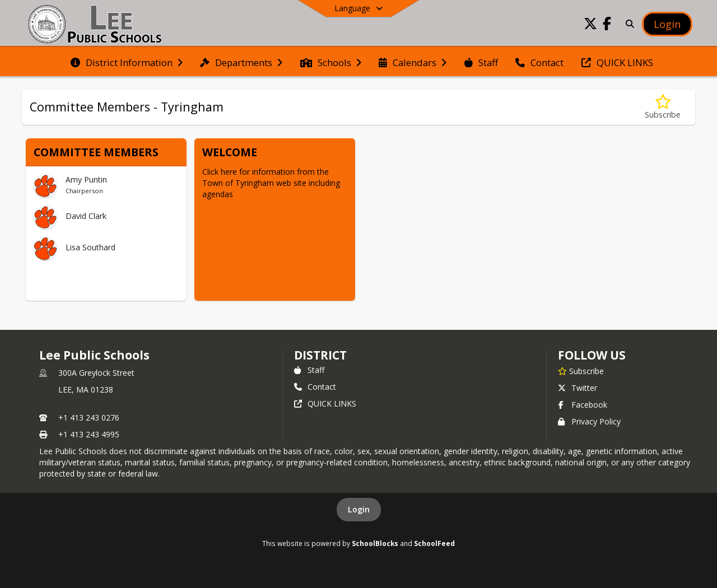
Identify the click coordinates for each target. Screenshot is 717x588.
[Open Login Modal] (667, 24)
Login (359, 509)
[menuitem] (127, 62)
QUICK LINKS (325, 403)
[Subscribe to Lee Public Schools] (581, 371)
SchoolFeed (434, 543)
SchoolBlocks (375, 543)
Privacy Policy (589, 421)
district (320, 355)
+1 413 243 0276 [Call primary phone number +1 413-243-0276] (89, 417)
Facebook (583, 405)
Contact (315, 387)
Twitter (578, 388)
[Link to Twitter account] (590, 25)
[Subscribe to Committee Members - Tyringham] (663, 107)
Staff (309, 370)
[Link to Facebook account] (607, 25)
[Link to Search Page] (628, 24)
